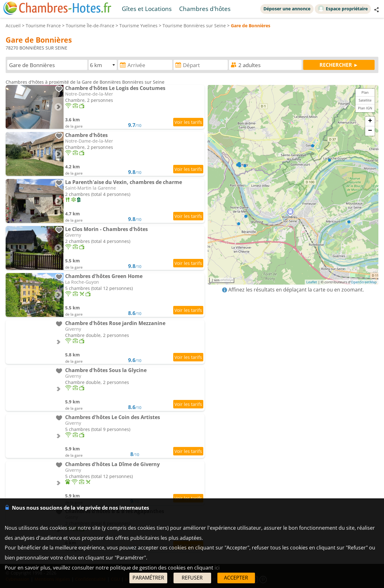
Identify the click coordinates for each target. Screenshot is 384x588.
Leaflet (312, 282)
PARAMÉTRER (148, 578)
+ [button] (370, 121)
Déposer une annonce (287, 9)
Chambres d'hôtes (205, 9)
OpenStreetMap (364, 282)
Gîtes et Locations (147, 9)
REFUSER (192, 578)
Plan (365, 92)
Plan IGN (365, 108)
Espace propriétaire (343, 8)
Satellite (365, 100)
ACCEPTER (236, 578)
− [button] (370, 131)
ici (217, 568)
